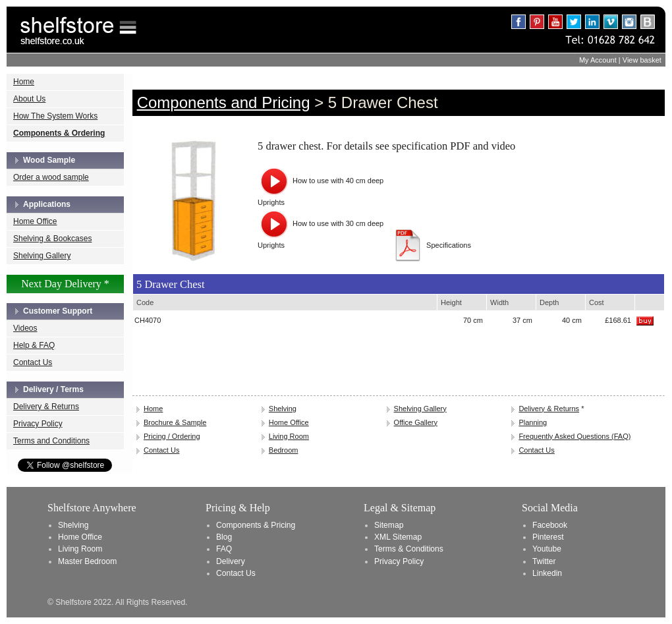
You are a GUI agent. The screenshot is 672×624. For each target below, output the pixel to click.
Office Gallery (416, 422)
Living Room (289, 436)
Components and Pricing (224, 102)
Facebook (550, 525)
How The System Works (55, 116)
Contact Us (33, 362)
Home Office (35, 221)
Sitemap (389, 525)
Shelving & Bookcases (52, 239)
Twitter (544, 561)
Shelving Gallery (42, 256)
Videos (25, 328)
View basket (642, 60)
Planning (533, 422)
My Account (598, 60)
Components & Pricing (256, 525)
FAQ (224, 549)
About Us (29, 99)
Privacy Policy (38, 424)
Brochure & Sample (175, 422)
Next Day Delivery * (65, 284)
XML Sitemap (398, 537)
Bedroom (284, 450)
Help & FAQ (34, 345)
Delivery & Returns (46, 407)
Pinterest (548, 537)
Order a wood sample (51, 177)
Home (24, 82)
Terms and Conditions (51, 441)
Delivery (231, 561)
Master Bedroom (87, 561)
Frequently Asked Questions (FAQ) (574, 436)
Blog (224, 537)
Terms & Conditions (409, 549)
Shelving (283, 409)
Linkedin (547, 573)
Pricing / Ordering (172, 436)
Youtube (547, 549)
